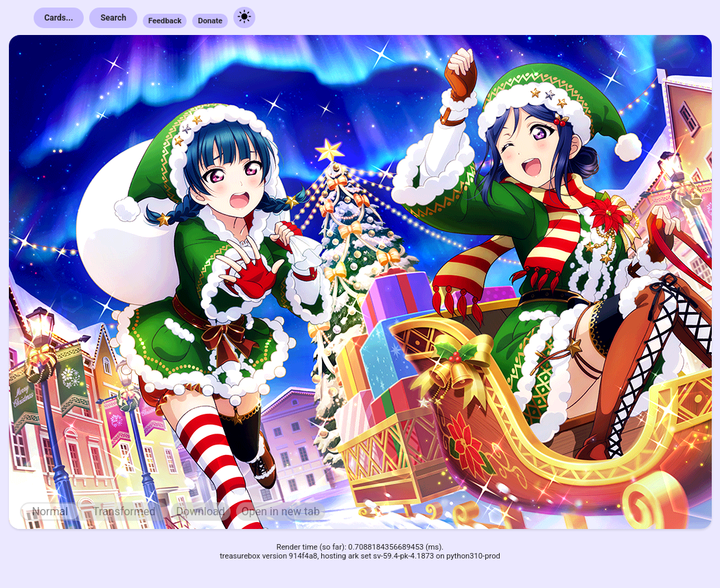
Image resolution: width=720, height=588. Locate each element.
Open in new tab (281, 511)
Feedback (165, 21)
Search (113, 18)
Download (201, 511)
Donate (210, 21)
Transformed (124, 511)
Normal (50, 511)
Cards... (59, 18)
